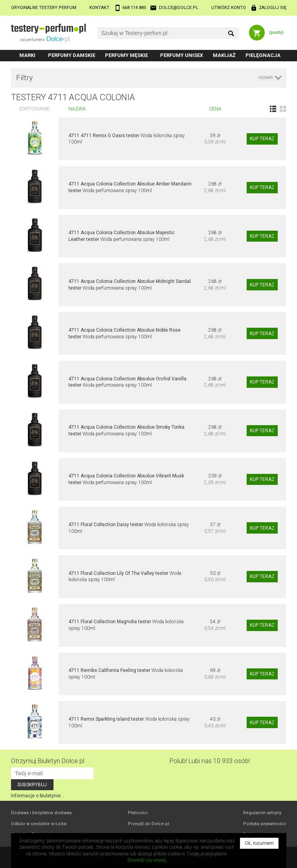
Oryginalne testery (44, 8)
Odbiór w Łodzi (39, 824)
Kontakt (99, 8)
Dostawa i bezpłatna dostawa (41, 813)
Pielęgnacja (263, 55)
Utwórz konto (229, 8)
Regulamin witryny (262, 813)
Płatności (138, 813)
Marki (27, 55)
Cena (215, 109)
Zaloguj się (273, 8)
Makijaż (224, 55)
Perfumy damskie (72, 55)
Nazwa (77, 109)
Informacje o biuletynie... (38, 796)
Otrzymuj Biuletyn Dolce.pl (48, 761)
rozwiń (266, 77)
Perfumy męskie (126, 55)
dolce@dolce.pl (179, 8)
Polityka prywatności (265, 824)
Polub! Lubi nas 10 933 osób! (210, 761)
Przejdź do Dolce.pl (148, 824)
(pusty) (276, 32)
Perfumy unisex (182, 55)
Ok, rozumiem (259, 843)
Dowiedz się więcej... (148, 860)
